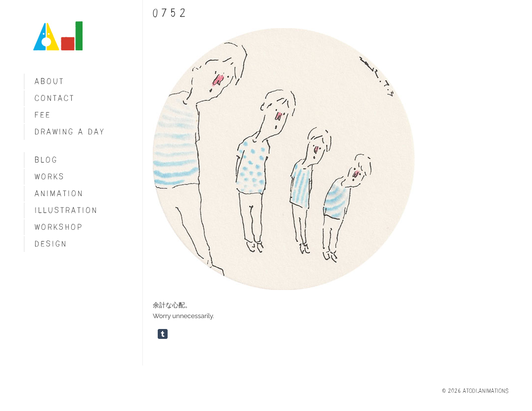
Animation (59, 193)
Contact (55, 98)
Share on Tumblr (163, 334)
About (49, 81)
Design (51, 244)
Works (50, 177)
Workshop (59, 227)
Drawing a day (70, 132)
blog (46, 160)
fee (43, 115)
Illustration (66, 210)
